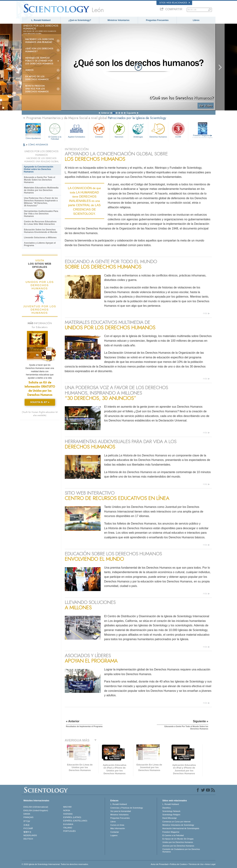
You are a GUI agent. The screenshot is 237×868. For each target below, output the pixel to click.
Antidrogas (138, 130)
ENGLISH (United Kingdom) (36, 810)
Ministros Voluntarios (119, 20)
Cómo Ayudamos (33, 138)
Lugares (114, 835)
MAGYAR (67, 807)
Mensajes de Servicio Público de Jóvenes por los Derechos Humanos (39, 61)
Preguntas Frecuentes (157, 20)
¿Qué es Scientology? (80, 20)
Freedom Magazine (202, 136)
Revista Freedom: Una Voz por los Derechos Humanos (37, 89)
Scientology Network (171, 811)
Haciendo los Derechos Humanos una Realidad (40, 41)
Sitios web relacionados (175, 3)
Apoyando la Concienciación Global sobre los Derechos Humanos (39, 169)
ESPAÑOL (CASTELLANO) (75, 821)
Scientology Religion (171, 815)
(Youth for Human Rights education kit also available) (40, 414)
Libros (196, 20)
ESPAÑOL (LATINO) (72, 817)
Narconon (119, 130)
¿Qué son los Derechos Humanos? (39, 50)
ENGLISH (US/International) (36, 807)
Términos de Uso (196, 864)
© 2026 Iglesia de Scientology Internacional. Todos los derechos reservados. (55, 864)
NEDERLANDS (30, 835)
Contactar (115, 832)
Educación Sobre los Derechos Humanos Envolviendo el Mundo (41, 231)
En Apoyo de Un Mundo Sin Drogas (178, 839)
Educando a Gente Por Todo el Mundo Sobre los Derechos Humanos (40, 180)
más (205, 313)
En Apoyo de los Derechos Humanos (37, 78)
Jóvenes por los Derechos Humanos (178, 846)
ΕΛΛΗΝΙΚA (68, 824)
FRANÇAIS (29, 817)
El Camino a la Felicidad (55, 131)
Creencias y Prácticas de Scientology (127, 808)
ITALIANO (68, 828)
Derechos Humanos (158, 130)
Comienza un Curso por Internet (176, 822)
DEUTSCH (28, 839)
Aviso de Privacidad (159, 864)
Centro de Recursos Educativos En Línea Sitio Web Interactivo (40, 223)
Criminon (99, 130)
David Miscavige (170, 818)
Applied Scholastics (77, 130)
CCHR (178, 130)
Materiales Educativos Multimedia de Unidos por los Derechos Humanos (41, 190)
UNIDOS (29, 70)
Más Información (118, 828)
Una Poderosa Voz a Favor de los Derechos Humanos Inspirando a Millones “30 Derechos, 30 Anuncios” (41, 202)
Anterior (105, 113)
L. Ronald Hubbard (41, 20)
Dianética (166, 808)
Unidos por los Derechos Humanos (178, 842)
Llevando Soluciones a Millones (40, 238)
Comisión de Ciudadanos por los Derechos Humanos (181, 850)
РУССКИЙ (28, 828)
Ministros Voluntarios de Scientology (178, 825)
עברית (27, 821)
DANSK (27, 814)
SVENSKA (68, 814)
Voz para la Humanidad (121, 811)
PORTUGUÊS (69, 831)
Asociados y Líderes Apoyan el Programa (40, 244)
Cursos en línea (117, 825)
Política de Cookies (178, 864)
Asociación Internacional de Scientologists (181, 828)
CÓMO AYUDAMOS (38, 145)
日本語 (26, 825)
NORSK (67, 810)
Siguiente (131, 113)
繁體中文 (27, 832)
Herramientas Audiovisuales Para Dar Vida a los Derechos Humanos (41, 214)
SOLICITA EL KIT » (40, 402)
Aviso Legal (210, 864)
